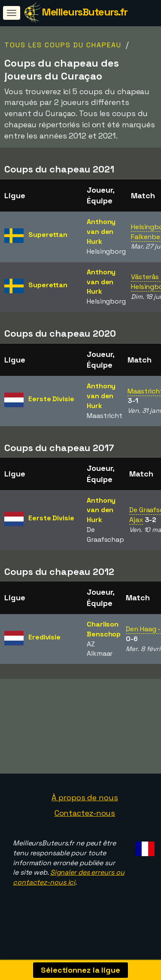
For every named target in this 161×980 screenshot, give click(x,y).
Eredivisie (44, 637)
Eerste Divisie (51, 399)
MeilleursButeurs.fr (85, 12)
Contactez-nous (85, 824)
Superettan (48, 235)
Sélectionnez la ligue (80, 970)
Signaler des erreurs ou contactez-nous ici (68, 888)
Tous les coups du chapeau (63, 45)
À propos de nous (85, 809)
